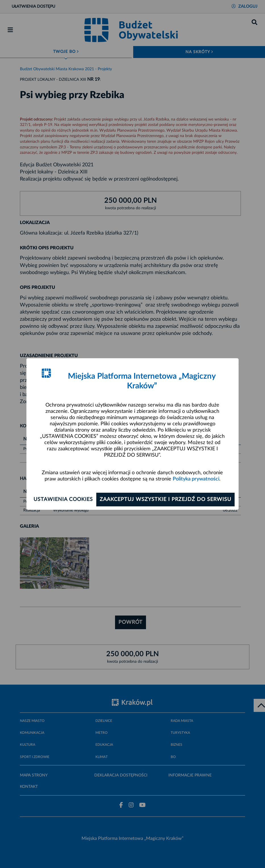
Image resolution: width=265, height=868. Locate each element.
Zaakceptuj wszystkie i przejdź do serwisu (165, 500)
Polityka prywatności (196, 479)
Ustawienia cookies (63, 500)
